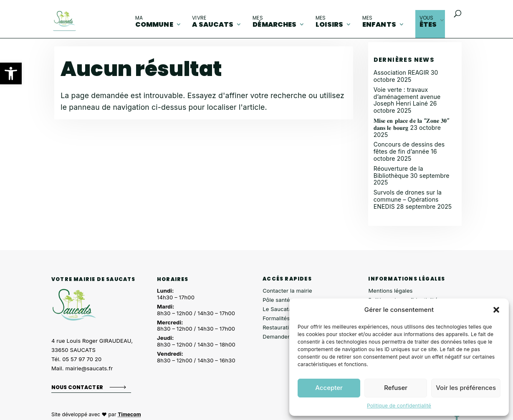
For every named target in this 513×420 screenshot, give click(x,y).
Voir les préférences (466, 388)
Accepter (329, 388)
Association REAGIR (401, 72)
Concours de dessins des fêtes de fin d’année (409, 148)
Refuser (396, 388)
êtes (428, 22)
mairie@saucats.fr (89, 368)
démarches (274, 22)
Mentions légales (390, 291)
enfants (379, 22)
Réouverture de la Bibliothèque (398, 172)
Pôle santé (276, 300)
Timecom (129, 414)
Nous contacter (77, 387)
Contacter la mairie (287, 291)
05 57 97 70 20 (82, 359)
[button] (11, 73)
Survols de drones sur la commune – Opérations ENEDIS (408, 199)
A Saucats (213, 22)
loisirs (329, 22)
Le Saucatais (279, 309)
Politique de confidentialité (399, 406)
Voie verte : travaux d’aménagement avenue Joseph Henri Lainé (407, 97)
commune (154, 22)
